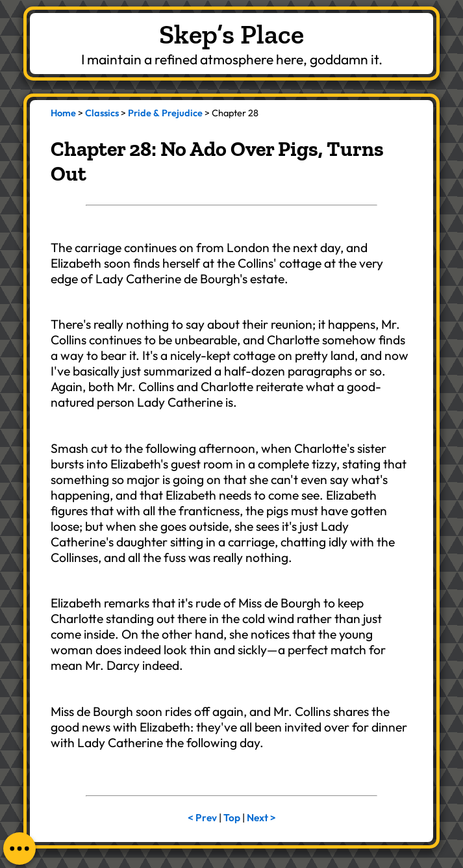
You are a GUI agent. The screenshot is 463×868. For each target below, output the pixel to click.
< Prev (202, 818)
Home (63, 113)
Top (232, 818)
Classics (102, 113)
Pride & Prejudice (165, 113)
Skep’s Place (231, 34)
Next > (261, 818)
